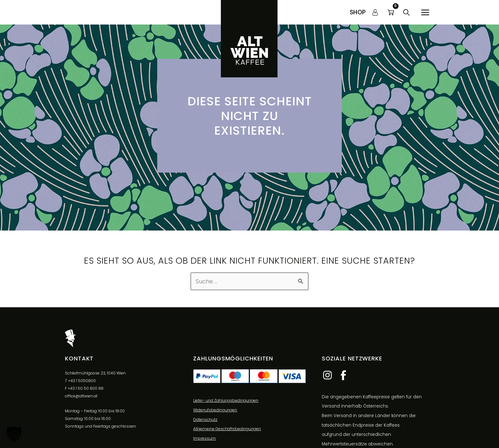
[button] (358, 12)
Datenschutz (205, 420)
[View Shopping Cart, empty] (391, 12)
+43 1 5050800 (82, 381)
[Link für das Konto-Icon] (375, 12)
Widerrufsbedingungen (215, 410)
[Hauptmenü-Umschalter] (425, 12)
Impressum (204, 438)
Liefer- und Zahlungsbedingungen (226, 400)
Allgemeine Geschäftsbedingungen (227, 429)
